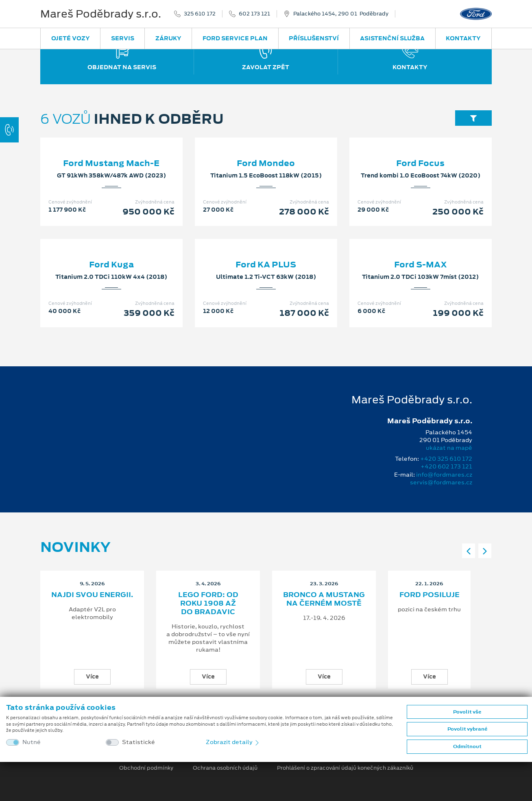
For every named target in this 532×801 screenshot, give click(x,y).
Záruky (168, 38)
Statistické (138, 742)
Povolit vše (467, 712)
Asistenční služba (392, 38)
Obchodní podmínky (146, 768)
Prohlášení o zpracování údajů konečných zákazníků (345, 768)
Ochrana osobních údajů (225, 768)
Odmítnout (467, 746)
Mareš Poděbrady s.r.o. (101, 14)
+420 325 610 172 (446, 459)
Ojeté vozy (71, 38)
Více (92, 676)
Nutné (32, 742)
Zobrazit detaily (233, 742)
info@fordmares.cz (444, 475)
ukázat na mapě (449, 448)
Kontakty (463, 38)
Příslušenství (314, 38)
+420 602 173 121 (446, 466)
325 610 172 (200, 14)
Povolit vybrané (467, 729)
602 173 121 (254, 14)
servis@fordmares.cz (441, 482)
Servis (123, 38)
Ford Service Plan (235, 38)
